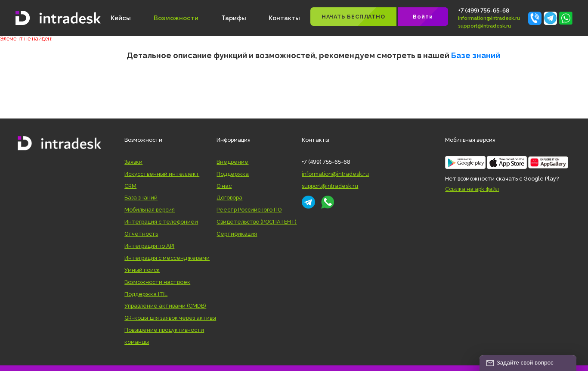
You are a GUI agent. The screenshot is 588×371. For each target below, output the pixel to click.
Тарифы (234, 18)
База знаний (141, 198)
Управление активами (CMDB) (165, 306)
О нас (224, 186)
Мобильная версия (150, 210)
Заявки (133, 162)
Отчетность (141, 234)
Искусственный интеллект (162, 174)
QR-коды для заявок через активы (170, 318)
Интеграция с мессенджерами (167, 258)
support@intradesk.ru (484, 26)
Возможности (176, 18)
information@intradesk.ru (489, 18)
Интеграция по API (149, 246)
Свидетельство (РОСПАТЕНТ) (257, 222)
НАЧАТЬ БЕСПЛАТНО (353, 17)
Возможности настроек (157, 282)
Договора (229, 198)
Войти (423, 17)
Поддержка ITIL (146, 294)
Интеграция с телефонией (161, 222)
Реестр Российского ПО (249, 210)
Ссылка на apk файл (472, 189)
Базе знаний (476, 55)
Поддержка (233, 174)
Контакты (284, 18)
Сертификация (237, 234)
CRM (130, 186)
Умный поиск (142, 270)
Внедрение (232, 162)
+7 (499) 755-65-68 (484, 10)
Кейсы (121, 18)
